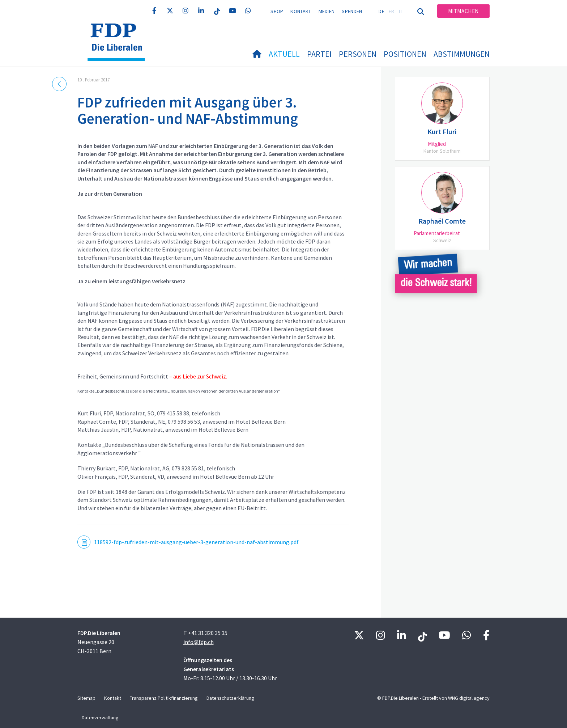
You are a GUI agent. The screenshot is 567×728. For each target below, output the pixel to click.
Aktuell (284, 54)
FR (392, 11)
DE (381, 11)
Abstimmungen (462, 54)
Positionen (405, 54)
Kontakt (301, 11)
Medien (327, 11)
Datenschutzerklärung (230, 698)
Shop (277, 11)
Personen (358, 54)
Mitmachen (463, 11)
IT (401, 11)
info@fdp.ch (199, 642)
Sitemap (86, 698)
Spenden (352, 11)
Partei (319, 54)
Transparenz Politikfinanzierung (164, 698)
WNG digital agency (469, 698)
